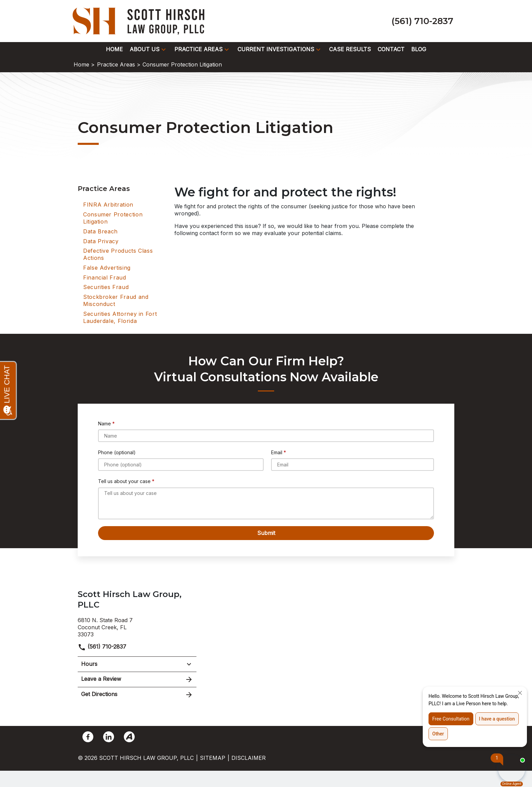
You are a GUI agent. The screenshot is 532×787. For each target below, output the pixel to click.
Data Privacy (101, 241)
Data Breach (100, 231)
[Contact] (391, 49)
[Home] (114, 49)
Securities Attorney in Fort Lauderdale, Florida (120, 317)
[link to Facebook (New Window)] (88, 737)
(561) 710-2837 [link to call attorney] (102, 647)
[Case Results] (350, 49)
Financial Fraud (105, 277)
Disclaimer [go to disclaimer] (249, 758)
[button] (164, 50)
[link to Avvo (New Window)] (129, 737)
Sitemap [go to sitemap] (213, 758)
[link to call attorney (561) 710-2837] (422, 21)
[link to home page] (140, 20)
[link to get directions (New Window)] (137, 626)
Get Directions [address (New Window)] (137, 695)
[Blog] (419, 49)
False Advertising (107, 268)
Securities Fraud (106, 287)
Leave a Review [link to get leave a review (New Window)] (137, 679)
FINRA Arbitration (108, 205)
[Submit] (266, 533)
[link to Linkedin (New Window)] (109, 737)
